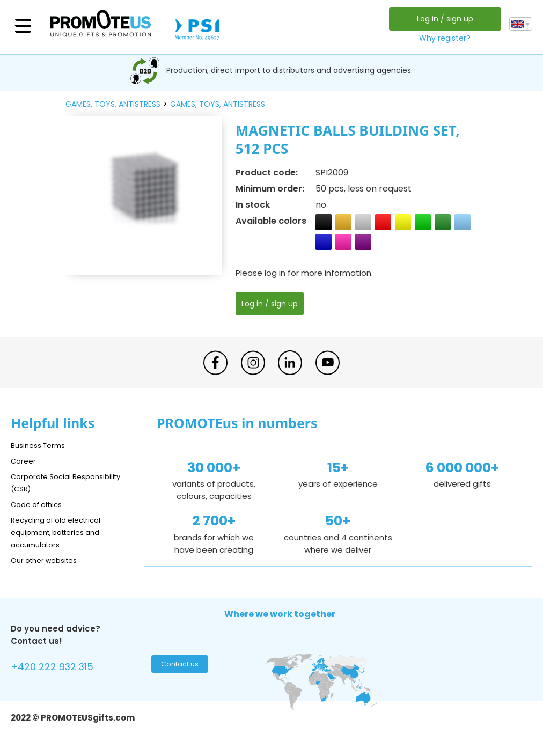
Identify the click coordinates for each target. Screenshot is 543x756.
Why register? (442, 38)
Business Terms (42, 445)
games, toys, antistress (113, 104)
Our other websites (49, 560)
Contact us (178, 667)
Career (25, 461)
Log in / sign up (442, 19)
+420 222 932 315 (59, 668)
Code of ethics (41, 504)
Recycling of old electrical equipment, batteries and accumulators (63, 532)
